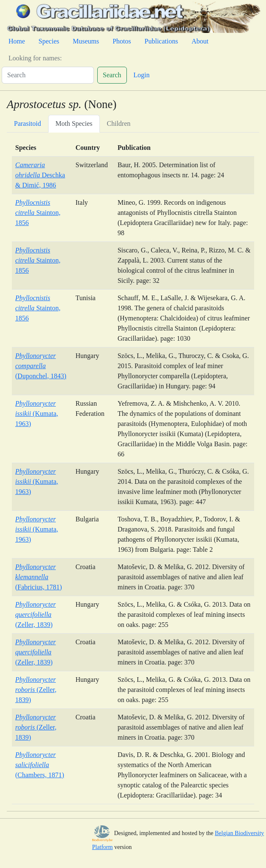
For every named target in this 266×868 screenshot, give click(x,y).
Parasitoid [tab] (27, 123)
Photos (122, 41)
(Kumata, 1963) (37, 414)
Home (17, 41)
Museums (86, 41)
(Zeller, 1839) (36, 614)
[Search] (48, 75)
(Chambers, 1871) (40, 765)
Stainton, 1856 (38, 213)
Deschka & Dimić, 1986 (40, 175)
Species (49, 41)
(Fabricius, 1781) (38, 577)
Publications (161, 41)
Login (142, 75)
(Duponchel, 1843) (41, 366)
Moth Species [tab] (74, 123)
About (200, 41)
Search (112, 75)
